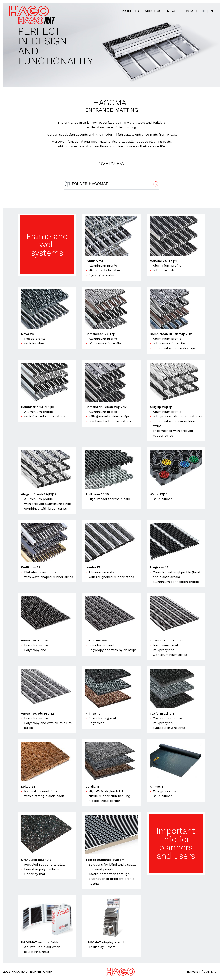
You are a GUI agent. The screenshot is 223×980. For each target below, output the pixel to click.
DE (204, 11)
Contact (190, 11)
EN (211, 11)
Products (130, 11)
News (172, 11)
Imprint (194, 972)
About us (153, 11)
